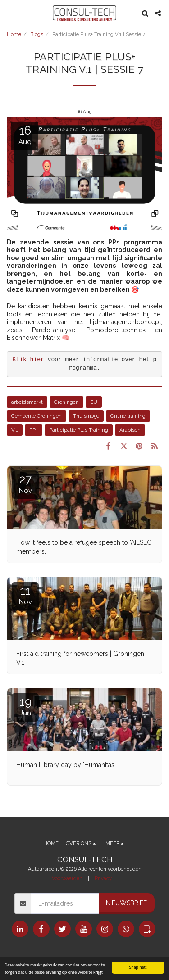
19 (25, 706)
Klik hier (28, 359)
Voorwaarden (67, 878)
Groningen (66, 402)
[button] (10, 13)
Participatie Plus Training (79, 430)
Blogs (37, 34)
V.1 (15, 430)
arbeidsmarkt (27, 402)
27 (25, 484)
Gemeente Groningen (37, 416)
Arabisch (130, 430)
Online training (128, 416)
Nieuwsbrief (126, 903)
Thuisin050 (86, 416)
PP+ (34, 430)
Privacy (103, 878)
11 (25, 595)
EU (94, 402)
